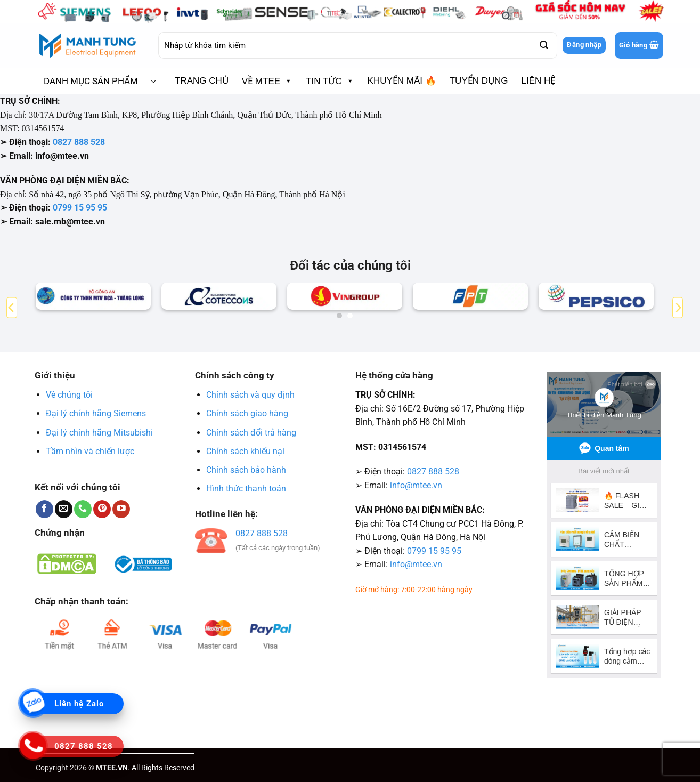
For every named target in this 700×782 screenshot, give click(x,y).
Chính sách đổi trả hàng (251, 433)
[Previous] (12, 308)
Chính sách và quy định (250, 395)
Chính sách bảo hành (246, 470)
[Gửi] (543, 45)
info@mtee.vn (416, 485)
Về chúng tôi (69, 395)
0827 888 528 (79, 142)
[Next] (678, 308)
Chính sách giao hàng (247, 413)
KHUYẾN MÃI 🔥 (402, 81)
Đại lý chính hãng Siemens (96, 413)
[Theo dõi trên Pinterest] (102, 509)
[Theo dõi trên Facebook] (44, 509)
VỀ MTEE (267, 81)
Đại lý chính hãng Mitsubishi (99, 433)
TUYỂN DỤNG (479, 81)
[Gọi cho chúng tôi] (83, 509)
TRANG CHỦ (202, 81)
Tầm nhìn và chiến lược (90, 451)
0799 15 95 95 (80, 208)
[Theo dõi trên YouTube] (121, 509)
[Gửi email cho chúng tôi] (64, 509)
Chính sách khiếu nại (245, 451)
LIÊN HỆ (539, 81)
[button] (639, 45)
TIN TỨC (330, 81)
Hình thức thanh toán (246, 489)
